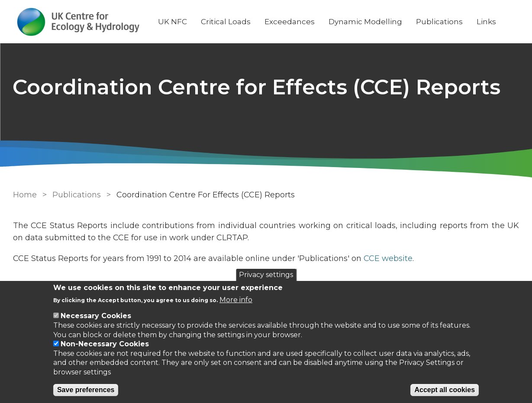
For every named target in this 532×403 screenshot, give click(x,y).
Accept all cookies (445, 390)
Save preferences (86, 390)
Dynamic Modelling (366, 22)
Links (487, 22)
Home (25, 195)
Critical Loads (226, 22)
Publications (440, 22)
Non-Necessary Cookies (105, 344)
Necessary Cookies (96, 316)
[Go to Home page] (79, 22)
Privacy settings (266, 275)
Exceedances (290, 22)
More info (236, 300)
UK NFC (173, 22)
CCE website (388, 258)
